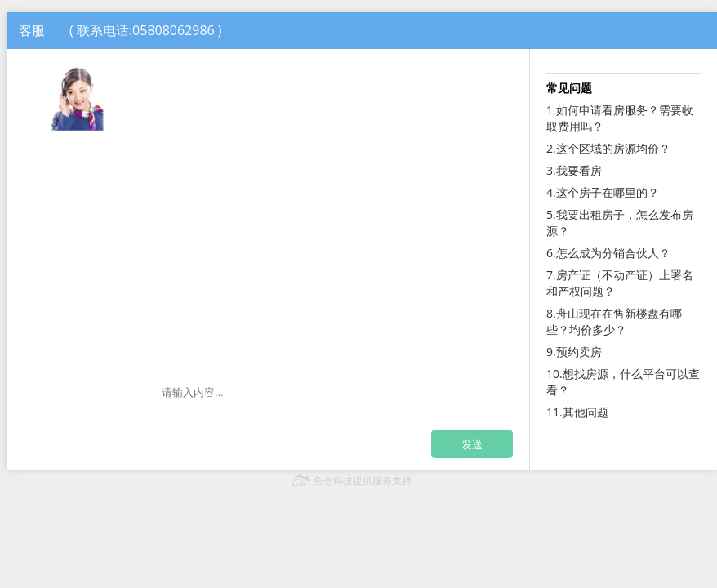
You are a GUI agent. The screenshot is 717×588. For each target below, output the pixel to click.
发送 (472, 444)
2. (608, 148)
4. (603, 192)
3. (574, 170)
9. (574, 352)
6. (608, 253)
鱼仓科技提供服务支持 (363, 481)
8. (614, 321)
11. (577, 412)
